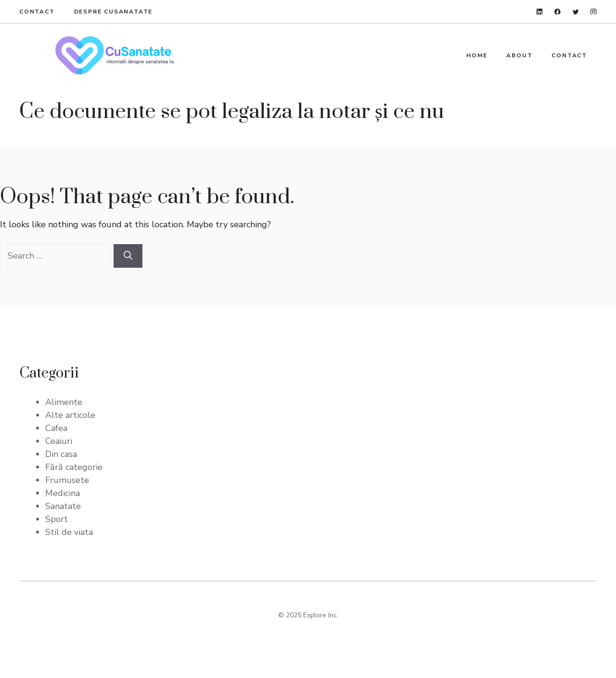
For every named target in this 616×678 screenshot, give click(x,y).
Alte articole (70, 415)
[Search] (128, 256)
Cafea (56, 428)
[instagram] (594, 12)
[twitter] (576, 12)
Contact (37, 12)
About (519, 55)
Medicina (63, 493)
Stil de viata (69, 532)
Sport (57, 519)
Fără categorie (74, 467)
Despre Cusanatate (114, 12)
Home (477, 55)
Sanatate (63, 506)
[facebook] (558, 12)
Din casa (61, 454)
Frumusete (67, 480)
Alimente (64, 402)
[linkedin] (540, 12)
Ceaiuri (59, 441)
